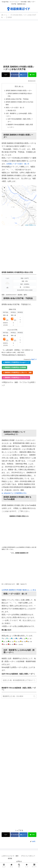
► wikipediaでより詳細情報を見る (14, 493)
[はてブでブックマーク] (23, 75)
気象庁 (34, 359)
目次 (16, 86)
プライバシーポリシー (28, 856)
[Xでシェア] (6, 75)
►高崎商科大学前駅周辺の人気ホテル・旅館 (17, 372)
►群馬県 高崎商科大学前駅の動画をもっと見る (19, 590)
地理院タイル (33, 225)
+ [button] (4, 188)
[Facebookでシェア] (15, 75)
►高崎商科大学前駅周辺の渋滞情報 (14, 367)
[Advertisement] (19, 43)
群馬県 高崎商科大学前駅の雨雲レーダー (19, 91)
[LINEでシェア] (32, 75)
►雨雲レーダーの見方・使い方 (18, 164)
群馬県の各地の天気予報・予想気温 (17, 99)
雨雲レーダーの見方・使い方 (15, 108)
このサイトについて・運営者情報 (10, 857)
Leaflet (27, 225)
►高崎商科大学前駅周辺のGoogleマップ (16, 362)
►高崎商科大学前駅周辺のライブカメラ (16, 378)
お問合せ (19, 861)
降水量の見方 (12, 110)
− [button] (4, 191)
